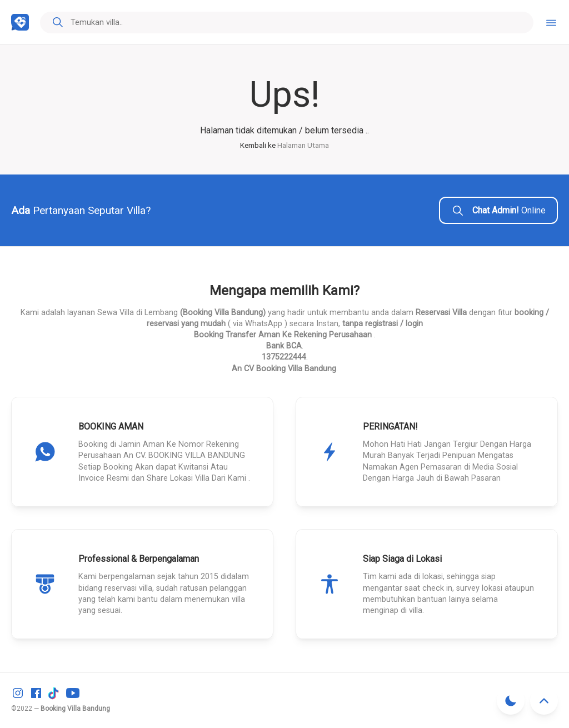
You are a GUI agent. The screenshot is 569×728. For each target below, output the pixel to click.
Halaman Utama (303, 145)
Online (498, 211)
